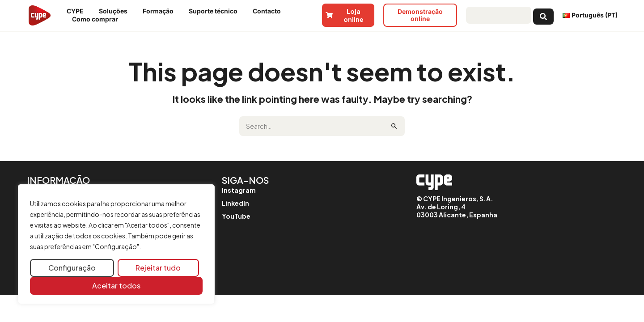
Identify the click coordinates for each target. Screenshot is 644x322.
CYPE (77, 11)
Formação (160, 11)
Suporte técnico (215, 11)
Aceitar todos (116, 286)
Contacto (269, 11)
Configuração (72, 268)
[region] (116, 244)
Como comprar (97, 19)
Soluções (115, 11)
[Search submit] (543, 15)
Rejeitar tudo (158, 268)
